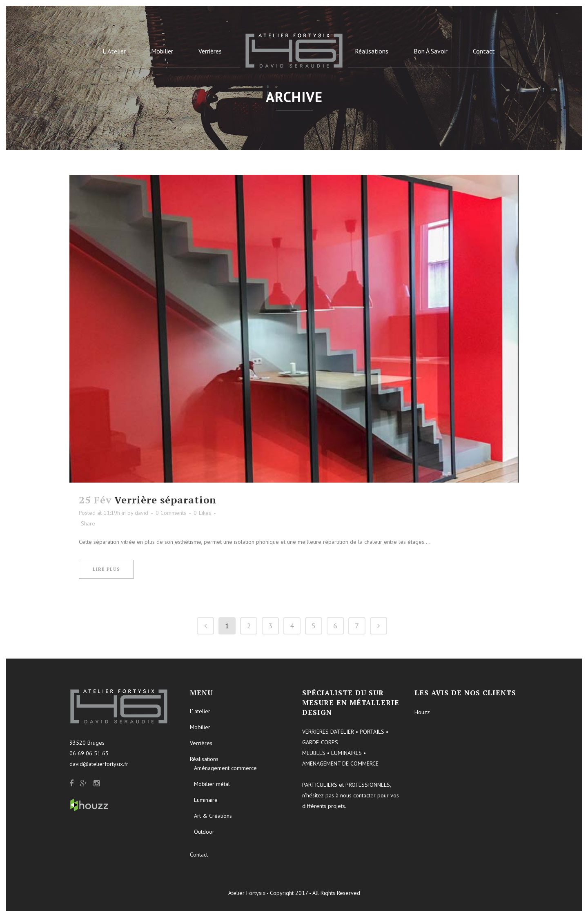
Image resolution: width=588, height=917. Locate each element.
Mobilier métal (212, 784)
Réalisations (204, 759)
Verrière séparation (165, 500)
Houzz (422, 712)
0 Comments (171, 513)
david (141, 513)
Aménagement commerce (225, 768)
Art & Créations (213, 816)
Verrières (201, 743)
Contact (199, 855)
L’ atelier (200, 711)
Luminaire (206, 800)
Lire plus (106, 569)
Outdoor (204, 832)
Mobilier (200, 727)
